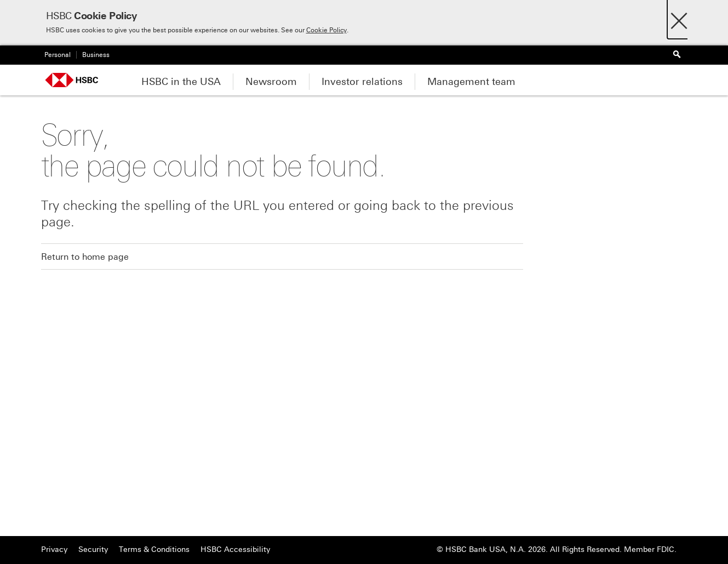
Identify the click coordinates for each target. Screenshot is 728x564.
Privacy (54, 549)
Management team (471, 82)
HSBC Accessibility (235, 549)
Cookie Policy (326, 30)
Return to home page (85, 257)
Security (93, 549)
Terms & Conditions (154, 549)
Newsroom (271, 82)
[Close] (679, 18)
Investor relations (362, 82)
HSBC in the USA (181, 82)
